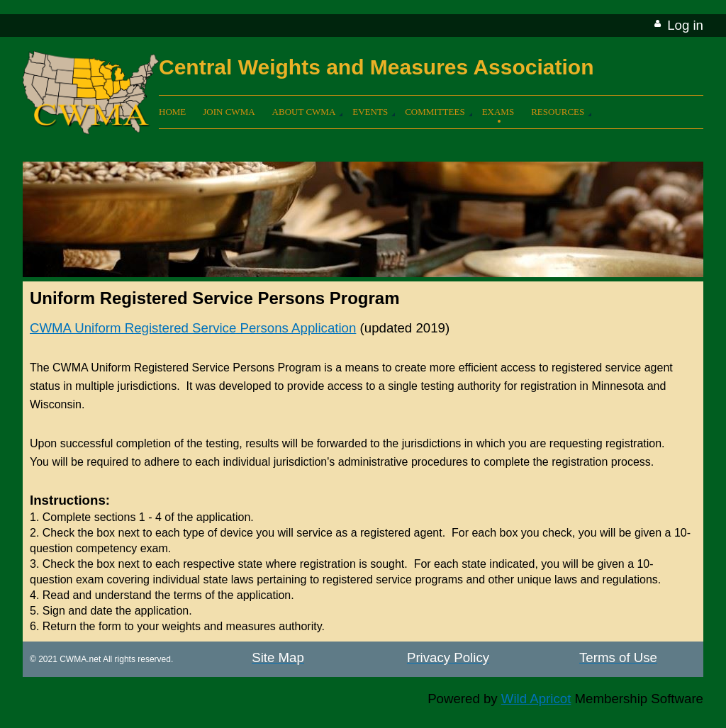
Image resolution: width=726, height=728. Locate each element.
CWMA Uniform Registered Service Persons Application (193, 328)
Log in (685, 25)
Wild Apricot (536, 699)
